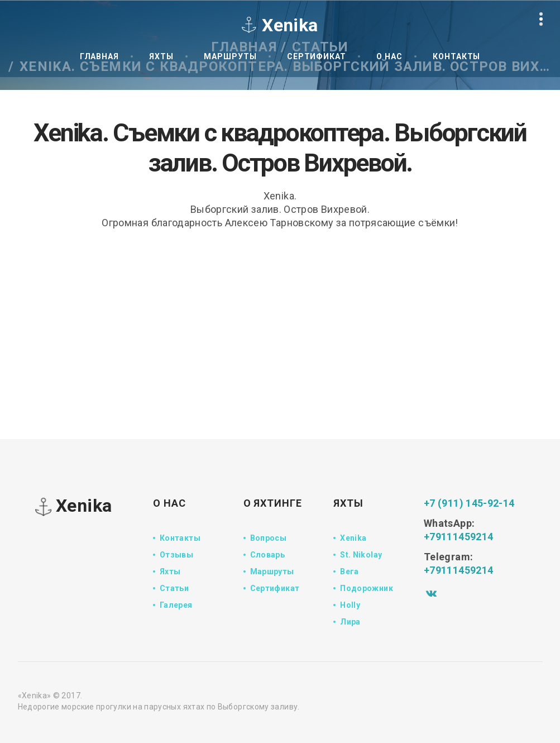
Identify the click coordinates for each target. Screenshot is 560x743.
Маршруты (230, 56)
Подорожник (367, 588)
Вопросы (269, 538)
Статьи (174, 588)
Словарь (268, 555)
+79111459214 (458, 537)
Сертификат (317, 56)
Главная (99, 56)
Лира (350, 622)
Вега (349, 571)
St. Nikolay (361, 555)
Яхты (161, 56)
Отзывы (176, 555)
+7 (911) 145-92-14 (469, 503)
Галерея (176, 605)
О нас (389, 56)
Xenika (74, 506)
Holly (350, 605)
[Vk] (432, 593)
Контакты (456, 56)
